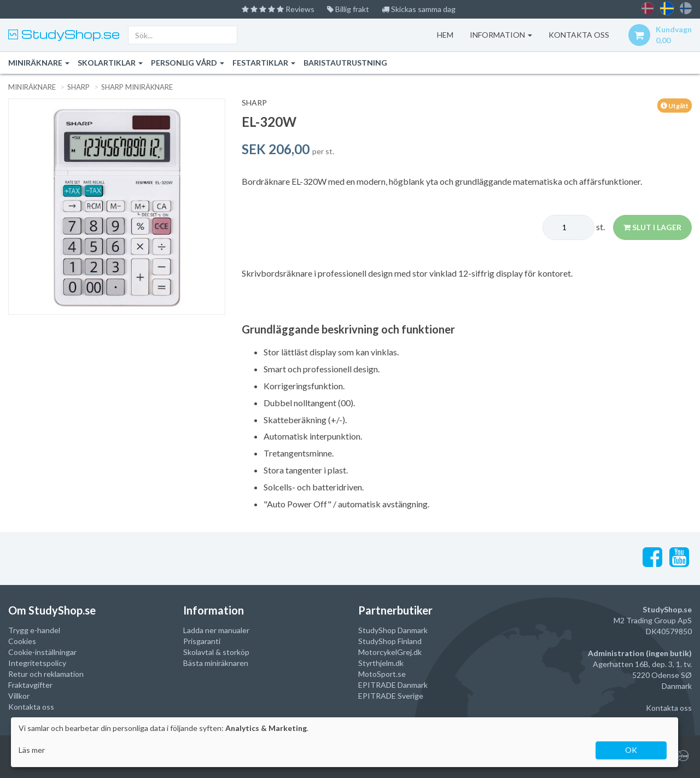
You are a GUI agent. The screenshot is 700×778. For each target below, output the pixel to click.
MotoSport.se (382, 674)
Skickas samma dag (419, 9)
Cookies (22, 641)
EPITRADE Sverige (391, 696)
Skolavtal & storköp (216, 652)
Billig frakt (348, 9)
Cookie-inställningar (42, 652)
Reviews (278, 9)
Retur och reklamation (46, 674)
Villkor (19, 696)
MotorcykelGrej (385, 652)
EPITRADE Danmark (393, 685)
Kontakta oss (31, 707)
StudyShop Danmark (393, 630)
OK (631, 750)
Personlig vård (188, 63)
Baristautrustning (345, 63)
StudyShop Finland (390, 641)
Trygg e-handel (34, 630)
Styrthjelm (376, 663)
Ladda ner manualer (216, 630)
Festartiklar (264, 63)
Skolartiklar (110, 63)
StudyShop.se (69, 34)
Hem (445, 35)
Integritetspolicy (37, 663)
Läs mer (32, 750)
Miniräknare (39, 63)
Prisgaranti (202, 641)
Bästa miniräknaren (216, 663)
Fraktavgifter (30, 685)
